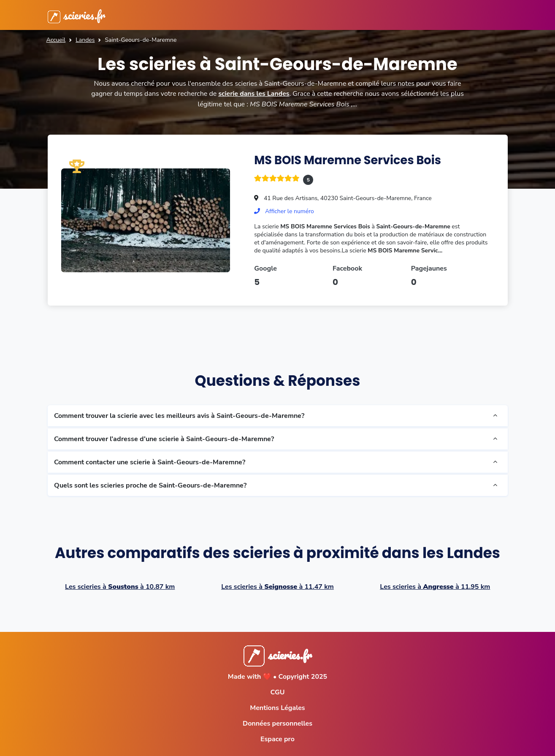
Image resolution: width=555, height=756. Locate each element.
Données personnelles (277, 723)
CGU (277, 692)
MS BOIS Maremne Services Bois (350, 160)
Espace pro (277, 739)
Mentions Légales (277, 707)
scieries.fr (77, 15)
